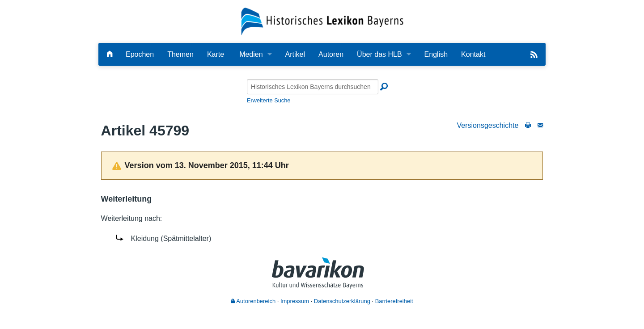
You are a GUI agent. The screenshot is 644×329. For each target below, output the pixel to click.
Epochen (140, 54)
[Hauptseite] (110, 54)
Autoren (331, 54)
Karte (216, 54)
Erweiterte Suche (269, 100)
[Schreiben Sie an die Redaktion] (540, 125)
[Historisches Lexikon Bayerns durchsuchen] (313, 87)
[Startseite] (322, 21)
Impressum (295, 301)
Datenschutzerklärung (342, 301)
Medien (251, 54)
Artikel (295, 54)
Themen (180, 54)
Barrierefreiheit (394, 301)
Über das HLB (379, 54)
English (436, 54)
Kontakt (473, 54)
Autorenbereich (253, 301)
